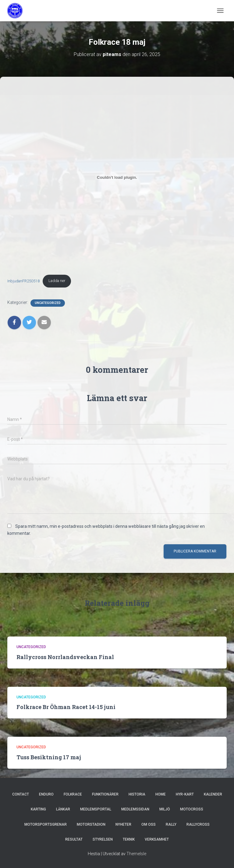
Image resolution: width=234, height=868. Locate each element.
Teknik (129, 839)
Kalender (213, 794)
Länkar (63, 809)
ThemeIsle (136, 854)
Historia (137, 794)
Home (161, 794)
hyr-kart (185, 794)
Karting (38, 809)
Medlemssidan (135, 809)
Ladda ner (57, 281)
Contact (21, 794)
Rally (171, 824)
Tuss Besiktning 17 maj (49, 757)
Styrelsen (103, 839)
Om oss (149, 824)
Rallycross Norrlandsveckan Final (65, 657)
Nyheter (123, 824)
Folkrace (73, 794)
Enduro (46, 794)
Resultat (74, 839)
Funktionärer (105, 794)
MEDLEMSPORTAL (96, 809)
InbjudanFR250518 (23, 281)
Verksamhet (157, 839)
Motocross (192, 809)
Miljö (165, 809)
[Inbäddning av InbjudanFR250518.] (117, 177)
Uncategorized (48, 303)
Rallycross (198, 824)
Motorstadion (91, 824)
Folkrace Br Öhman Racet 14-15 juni (66, 707)
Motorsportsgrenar (46, 824)
